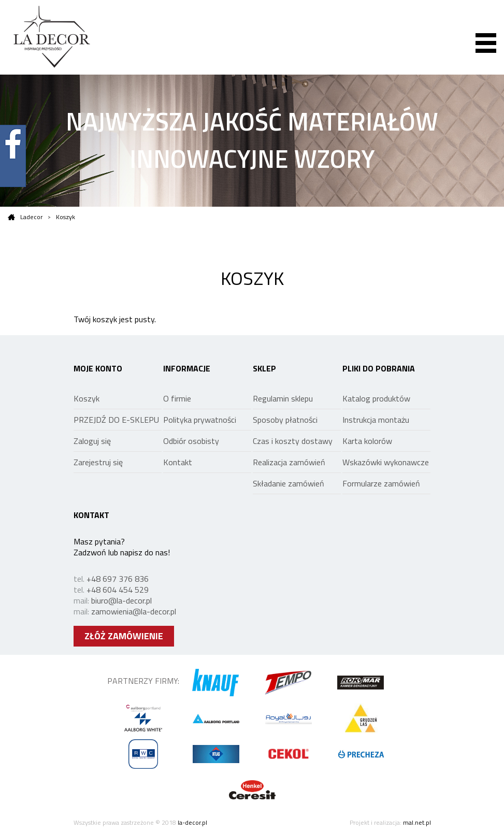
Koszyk (66, 217)
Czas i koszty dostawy (293, 441)
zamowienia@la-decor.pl (134, 611)
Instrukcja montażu (376, 420)
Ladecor (25, 217)
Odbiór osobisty (191, 441)
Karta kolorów (367, 441)
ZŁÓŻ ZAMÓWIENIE (124, 636)
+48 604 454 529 (118, 590)
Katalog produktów (376, 398)
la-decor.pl (192, 822)
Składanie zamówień (289, 483)
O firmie (177, 398)
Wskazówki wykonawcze (386, 462)
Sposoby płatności (285, 420)
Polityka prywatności (200, 420)
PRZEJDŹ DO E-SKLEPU (116, 420)
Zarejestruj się (98, 462)
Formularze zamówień (381, 483)
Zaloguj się (92, 441)
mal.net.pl (417, 822)
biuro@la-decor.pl (121, 600)
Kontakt (178, 462)
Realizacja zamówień (289, 462)
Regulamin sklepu (283, 398)
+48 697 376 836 (118, 579)
